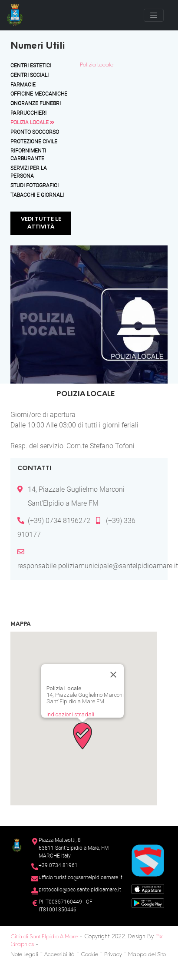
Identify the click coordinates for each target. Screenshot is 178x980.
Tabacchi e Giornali (37, 195)
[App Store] (148, 889)
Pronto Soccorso (35, 132)
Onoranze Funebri (36, 103)
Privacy (113, 955)
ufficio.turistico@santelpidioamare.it (81, 877)
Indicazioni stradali (70, 714)
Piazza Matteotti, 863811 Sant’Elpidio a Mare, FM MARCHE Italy (74, 848)
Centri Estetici (31, 66)
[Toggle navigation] (154, 15)
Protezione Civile (34, 142)
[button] (82, 736)
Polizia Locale (32, 122)
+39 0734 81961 (58, 865)
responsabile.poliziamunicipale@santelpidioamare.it (98, 566)
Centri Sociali (30, 75)
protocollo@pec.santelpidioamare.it (80, 890)
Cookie (89, 955)
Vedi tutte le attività (41, 223)
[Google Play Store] (148, 902)
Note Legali (24, 955)
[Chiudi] (113, 675)
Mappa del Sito (147, 955)
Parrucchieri (28, 113)
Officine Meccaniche (39, 94)
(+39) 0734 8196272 (59, 521)
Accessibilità (59, 955)
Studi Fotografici (35, 185)
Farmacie (23, 85)
